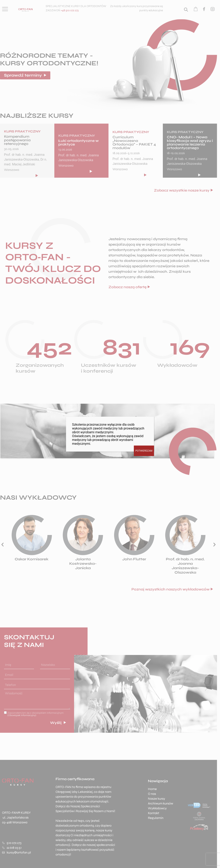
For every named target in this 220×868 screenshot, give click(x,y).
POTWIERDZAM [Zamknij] (144, 451)
